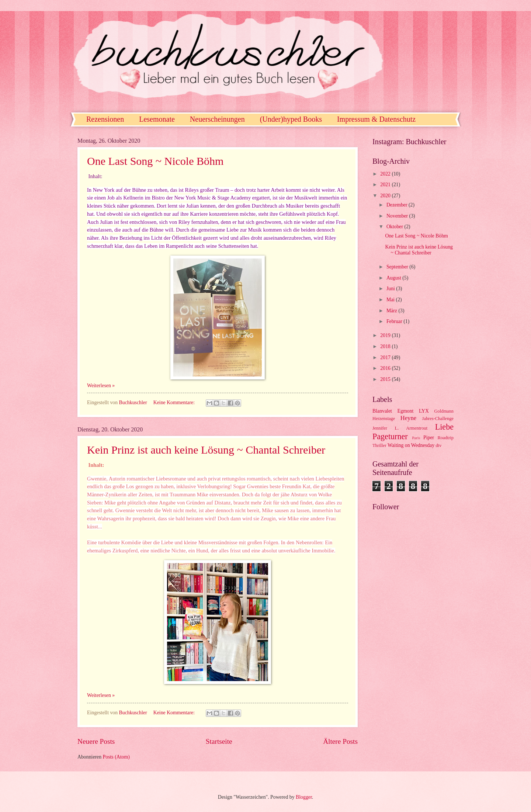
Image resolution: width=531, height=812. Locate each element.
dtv (439, 445)
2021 (386, 185)
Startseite (219, 741)
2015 (386, 379)
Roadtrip (446, 438)
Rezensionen (105, 119)
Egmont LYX (413, 411)
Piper (429, 438)
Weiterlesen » (101, 386)
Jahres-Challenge (438, 419)
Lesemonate (157, 119)
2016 (386, 368)
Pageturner (390, 436)
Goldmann (444, 411)
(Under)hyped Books (291, 119)
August (394, 278)
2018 (386, 346)
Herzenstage (384, 419)
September (398, 267)
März (393, 311)
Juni (391, 289)
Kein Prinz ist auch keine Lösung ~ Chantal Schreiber (206, 450)
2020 (386, 196)
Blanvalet (382, 411)
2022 (386, 174)
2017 (386, 358)
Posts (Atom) (116, 757)
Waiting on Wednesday (411, 445)
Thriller (379, 445)
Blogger (304, 797)
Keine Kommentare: (175, 402)
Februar (395, 321)
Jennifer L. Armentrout (400, 428)
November (398, 216)
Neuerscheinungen (217, 119)
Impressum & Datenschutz (376, 119)
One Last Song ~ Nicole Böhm (155, 161)
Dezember (398, 205)
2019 (386, 335)
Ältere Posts (340, 741)
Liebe (444, 427)
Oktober (395, 227)
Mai (391, 300)
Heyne (408, 418)
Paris (416, 438)
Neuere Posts (96, 741)
